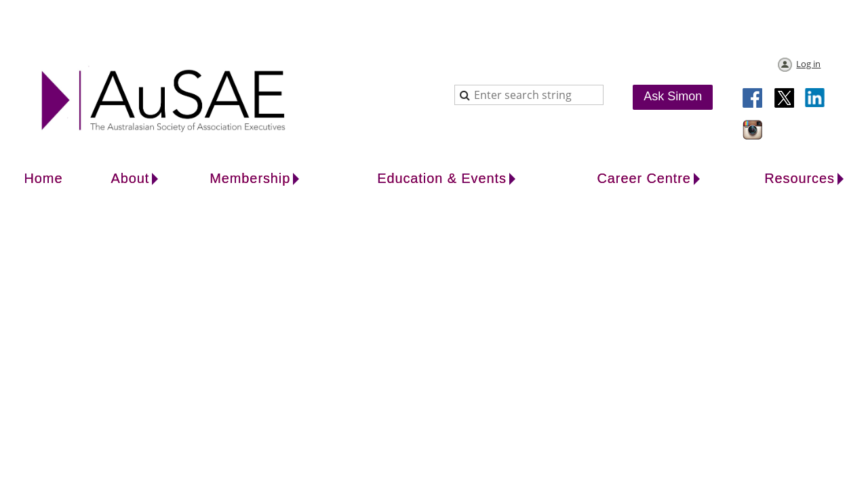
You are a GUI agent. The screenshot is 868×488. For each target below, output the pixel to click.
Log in (808, 64)
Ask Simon (673, 96)
